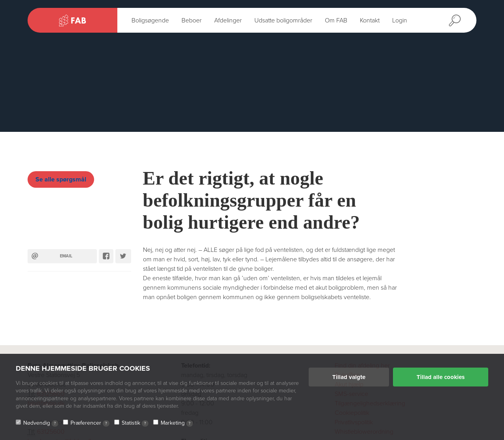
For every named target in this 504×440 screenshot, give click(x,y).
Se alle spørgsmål (61, 179)
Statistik (135, 423)
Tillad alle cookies (441, 377)
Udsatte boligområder (283, 20)
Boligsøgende (150, 20)
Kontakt (370, 20)
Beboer (192, 20)
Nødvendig (41, 423)
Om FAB (336, 20)
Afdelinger (228, 20)
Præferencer (90, 423)
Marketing (177, 423)
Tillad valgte (349, 377)
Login (400, 20)
